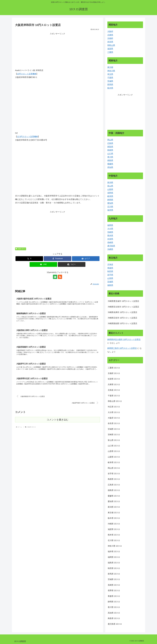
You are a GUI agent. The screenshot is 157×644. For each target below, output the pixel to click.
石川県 (110, 207)
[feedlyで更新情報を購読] (55, 277)
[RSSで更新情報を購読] (60, 277)
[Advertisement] (57, 50)
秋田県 (110, 271)
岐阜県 (110, 196)
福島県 (110, 285)
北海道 (110, 264)
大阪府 (110, 31)
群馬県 (110, 85)
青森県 (110, 268)
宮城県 (110, 282)
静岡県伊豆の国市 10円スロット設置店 (124, 340)
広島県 (110, 143)
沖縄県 (110, 249)
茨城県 (110, 81)
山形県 (110, 278)
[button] (72, 264)
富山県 (110, 186)
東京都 (110, 67)
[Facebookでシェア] (57, 259)
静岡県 (110, 200)
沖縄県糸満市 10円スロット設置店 (122, 312)
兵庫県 (110, 35)
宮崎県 (110, 232)
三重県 (110, 52)
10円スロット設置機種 (27, 74)
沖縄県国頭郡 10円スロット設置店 (122, 323)
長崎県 (110, 242)
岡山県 (110, 140)
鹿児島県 (111, 246)
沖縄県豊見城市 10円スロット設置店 (123, 301)
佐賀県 (110, 239)
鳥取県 (110, 147)
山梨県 (110, 189)
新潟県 (110, 183)
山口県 (110, 154)
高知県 (110, 167)
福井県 (110, 210)
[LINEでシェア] (43, 264)
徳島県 (110, 160)
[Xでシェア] (29, 259)
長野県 (110, 193)
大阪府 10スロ (21, 249)
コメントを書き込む (58, 420)
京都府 (110, 38)
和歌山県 (111, 45)
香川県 (110, 157)
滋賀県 (110, 49)
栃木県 (110, 88)
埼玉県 (110, 74)
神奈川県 (111, 71)
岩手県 (110, 275)
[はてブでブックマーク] (86, 259)
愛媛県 (110, 164)
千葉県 (110, 78)
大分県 (110, 229)
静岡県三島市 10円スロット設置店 (122, 348)
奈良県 (110, 42)
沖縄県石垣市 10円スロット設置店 (122, 318)
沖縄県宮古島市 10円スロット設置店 (123, 307)
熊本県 (110, 236)
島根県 (110, 150)
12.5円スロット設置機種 (27, 137)
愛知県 (110, 203)
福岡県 (110, 225)
